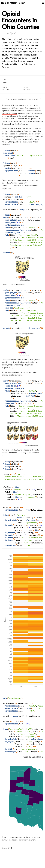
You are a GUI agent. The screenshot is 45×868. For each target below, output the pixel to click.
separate (16, 706)
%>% (20, 166)
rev (42, 520)
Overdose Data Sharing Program (15, 124)
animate (7, 253)
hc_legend (10, 540)
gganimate (15, 215)
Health (8, 34)
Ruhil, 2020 (26, 90)
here (13, 156)
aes (26, 217)
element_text (29, 396)
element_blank (36, 393)
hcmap (6, 729)
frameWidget (11, 545)
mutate (15, 171)
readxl (14, 151)
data (5, 698)
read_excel (8, 153)
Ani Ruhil (5, 82)
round (28, 510)
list (17, 487)
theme (8, 227)
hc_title (9, 538)
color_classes (37, 739)
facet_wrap (10, 403)
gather (8, 168)
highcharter (16, 462)
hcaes (19, 518)
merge (22, 210)
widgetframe (16, 469)
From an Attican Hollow (13, 3)
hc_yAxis (9, 525)
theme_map (19, 225)
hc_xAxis (9, 535)
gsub (29, 708)
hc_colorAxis (11, 520)
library (7, 151)
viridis (14, 464)
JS (14, 474)
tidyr (13, 163)
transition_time (12, 232)
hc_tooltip (10, 533)
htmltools (15, 467)
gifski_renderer (33, 328)
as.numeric (30, 171)
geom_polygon (11, 220)
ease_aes (9, 308)
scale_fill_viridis (23, 230)
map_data (19, 197)
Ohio (14, 34)
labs (7, 235)
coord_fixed (11, 222)
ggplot (6, 217)
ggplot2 (14, 194)
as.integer (30, 173)
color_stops (31, 520)
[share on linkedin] (12, 848)
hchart (6, 515)
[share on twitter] (9, 848)
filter (15, 202)
